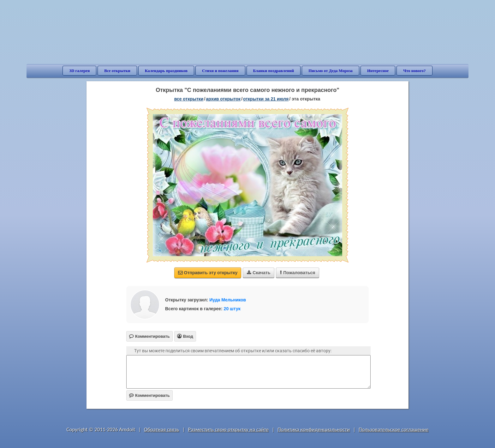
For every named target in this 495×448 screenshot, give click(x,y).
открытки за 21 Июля (266, 99)
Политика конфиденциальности (314, 430)
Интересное (378, 71)
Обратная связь (162, 430)
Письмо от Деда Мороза (331, 71)
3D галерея (79, 71)
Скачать (259, 273)
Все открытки (117, 71)
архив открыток (223, 99)
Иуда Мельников (228, 300)
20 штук (232, 309)
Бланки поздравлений (274, 71)
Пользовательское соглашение (394, 430)
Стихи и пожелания (220, 71)
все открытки (189, 99)
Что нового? (414, 71)
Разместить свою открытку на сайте (228, 430)
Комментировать (149, 395)
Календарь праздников (166, 71)
